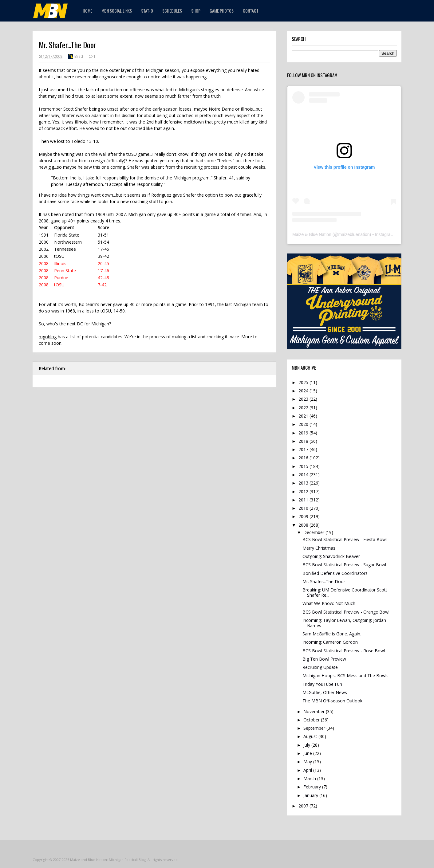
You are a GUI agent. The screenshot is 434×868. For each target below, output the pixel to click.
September (315, 728)
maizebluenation (354, 234)
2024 (304, 391)
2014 (304, 475)
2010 (304, 508)
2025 (304, 382)
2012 (304, 491)
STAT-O (147, 11)
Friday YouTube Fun (322, 684)
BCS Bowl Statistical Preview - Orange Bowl (346, 612)
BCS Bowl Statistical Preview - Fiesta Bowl (345, 539)
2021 (304, 416)
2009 (304, 516)
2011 (304, 500)
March (310, 778)
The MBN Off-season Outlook (332, 701)
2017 (304, 449)
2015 (304, 466)
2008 (304, 525)
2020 (304, 424)
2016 (304, 458)
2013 (304, 483)
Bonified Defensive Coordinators (335, 573)
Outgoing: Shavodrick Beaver (331, 556)
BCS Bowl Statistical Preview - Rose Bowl (344, 651)
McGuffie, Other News (325, 692)
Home (87, 11)
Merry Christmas (319, 548)
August (311, 736)
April (308, 770)
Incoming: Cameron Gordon (330, 642)
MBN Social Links (117, 11)
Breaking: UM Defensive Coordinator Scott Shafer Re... (345, 592)
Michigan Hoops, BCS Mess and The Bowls (345, 676)
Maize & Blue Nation (312, 234)
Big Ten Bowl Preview (324, 659)
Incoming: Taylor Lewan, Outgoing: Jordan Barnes (344, 623)
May (308, 762)
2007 (304, 806)
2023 (304, 399)
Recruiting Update (320, 667)
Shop (196, 11)
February (313, 787)
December (314, 532)
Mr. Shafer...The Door (324, 581)
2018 (304, 441)
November (315, 711)
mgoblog (48, 337)
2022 (304, 408)
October (312, 720)
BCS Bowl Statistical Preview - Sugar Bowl (344, 565)
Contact (251, 11)
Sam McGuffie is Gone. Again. (332, 634)
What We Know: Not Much (329, 603)
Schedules (172, 11)
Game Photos (222, 11)
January (311, 795)
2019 (304, 433)
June (308, 753)
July (307, 745)
